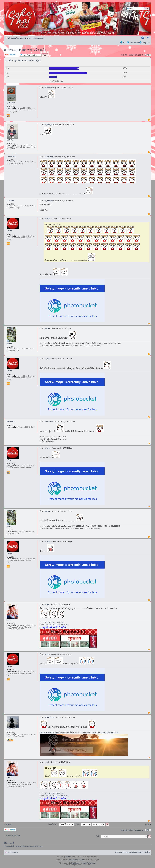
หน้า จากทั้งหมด (136, 55)
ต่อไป (147, 825)
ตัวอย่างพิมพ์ (143, 38)
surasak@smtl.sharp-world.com (57, 625)
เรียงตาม (83, 824)
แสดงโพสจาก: (61, 824)
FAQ (125, 42)
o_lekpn (48, 219)
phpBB (68, 857)
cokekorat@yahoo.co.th (110, 732)
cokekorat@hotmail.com (49, 732)
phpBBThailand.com (89, 863)
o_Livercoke (49, 157)
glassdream (49, 422)
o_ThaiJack (49, 88)
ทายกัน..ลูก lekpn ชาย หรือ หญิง (25, 50)
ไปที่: (98, 836)
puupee (47, 328)
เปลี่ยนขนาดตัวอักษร (147, 38)
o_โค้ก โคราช (49, 717)
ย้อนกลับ (9, 825)
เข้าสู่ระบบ (146, 42)
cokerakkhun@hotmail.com (54, 622)
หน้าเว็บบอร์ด (13, 38)
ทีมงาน (117, 852)
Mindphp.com (76, 863)
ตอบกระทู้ (11, 55)
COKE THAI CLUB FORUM (29, 38)
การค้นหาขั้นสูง (144, 12)
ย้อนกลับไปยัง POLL (13, 836)
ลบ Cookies (126, 852)
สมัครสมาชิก (134, 42)
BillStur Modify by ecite (76, 860)
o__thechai (49, 201)
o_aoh (47, 605)
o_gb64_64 (49, 125)
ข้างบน (149, 120)
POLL (43, 38)
